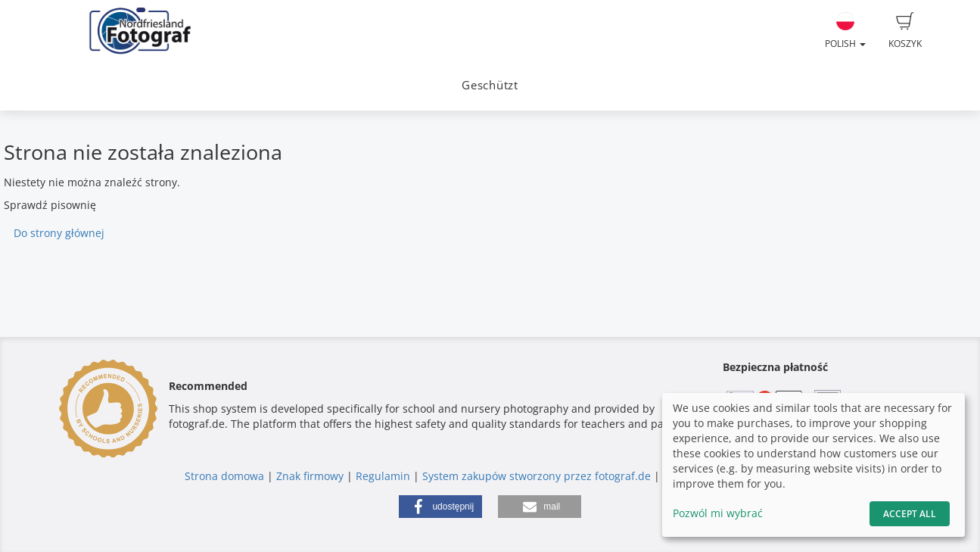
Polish (845, 31)
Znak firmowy (311, 476)
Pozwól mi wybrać (718, 513)
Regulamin (383, 476)
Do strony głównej (59, 233)
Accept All (910, 514)
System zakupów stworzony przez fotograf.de (537, 476)
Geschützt (490, 85)
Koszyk (905, 31)
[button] (440, 507)
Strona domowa (224, 476)
